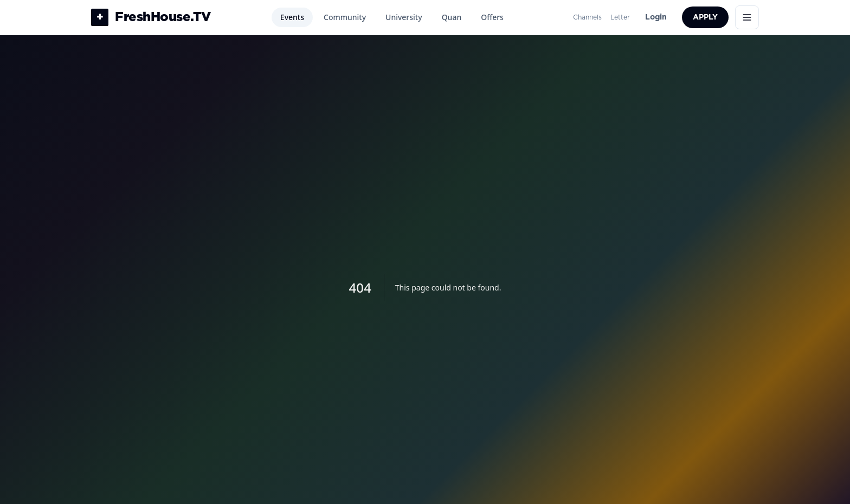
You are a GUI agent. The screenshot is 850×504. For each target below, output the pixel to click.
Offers (492, 17)
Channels (587, 17)
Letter (620, 17)
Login (656, 17)
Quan (452, 17)
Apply (705, 17)
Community (345, 17)
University (404, 17)
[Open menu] (747, 17)
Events (292, 17)
